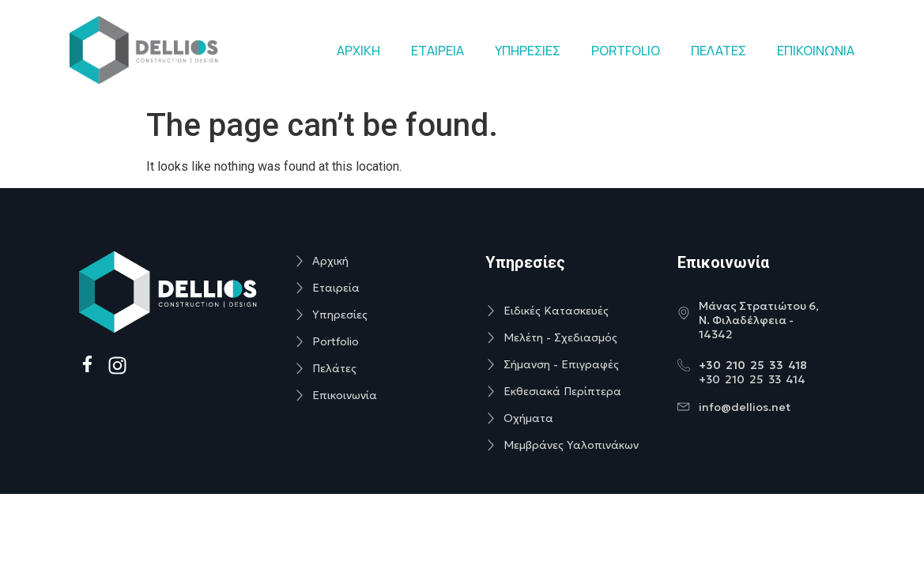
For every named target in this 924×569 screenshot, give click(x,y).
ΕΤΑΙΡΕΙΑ (437, 51)
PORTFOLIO (626, 51)
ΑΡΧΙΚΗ (358, 51)
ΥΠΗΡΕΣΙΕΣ (528, 51)
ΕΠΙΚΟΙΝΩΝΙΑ (816, 51)
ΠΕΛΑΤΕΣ (718, 51)
